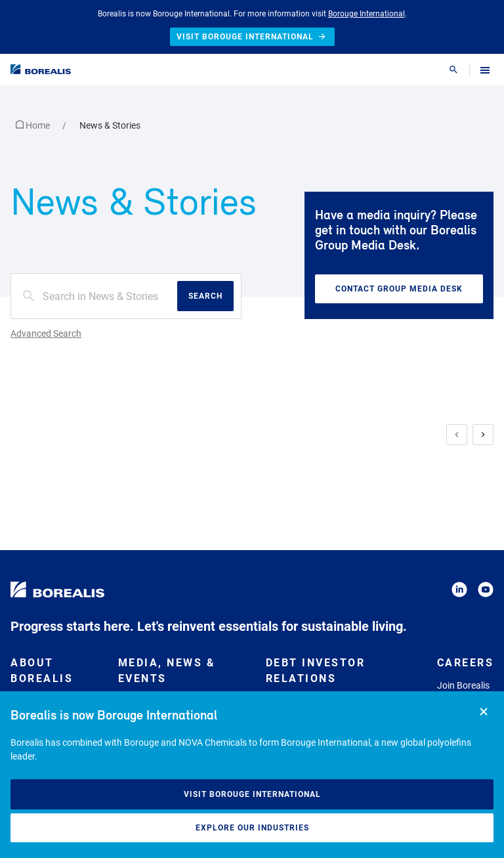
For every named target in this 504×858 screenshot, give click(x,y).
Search (205, 296)
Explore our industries (252, 828)
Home (34, 125)
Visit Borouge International (252, 794)
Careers (466, 663)
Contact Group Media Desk (399, 289)
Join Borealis (463, 685)
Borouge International (367, 14)
